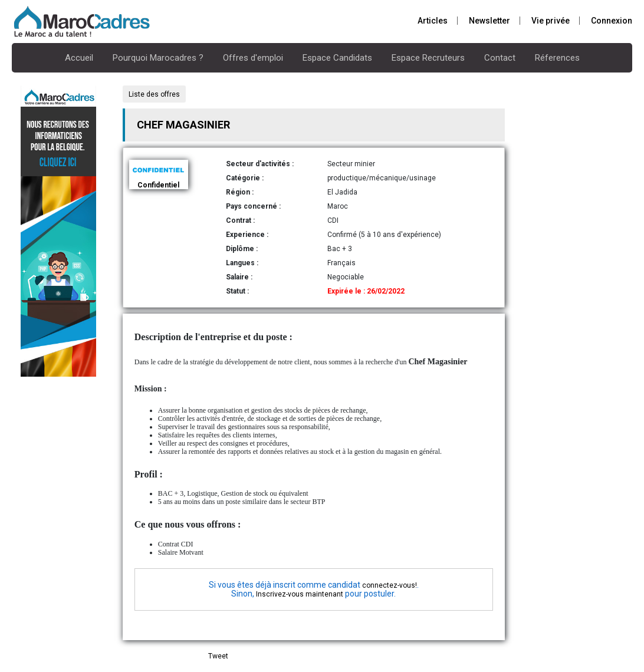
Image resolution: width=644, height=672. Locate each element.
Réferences (557, 58)
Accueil (79, 58)
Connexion (612, 21)
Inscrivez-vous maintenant (300, 594)
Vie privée (551, 21)
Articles (433, 21)
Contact (500, 58)
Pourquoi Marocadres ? (158, 58)
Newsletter (489, 21)
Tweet (218, 656)
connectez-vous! (390, 585)
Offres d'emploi (253, 58)
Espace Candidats (337, 58)
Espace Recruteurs (428, 58)
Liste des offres (154, 94)
